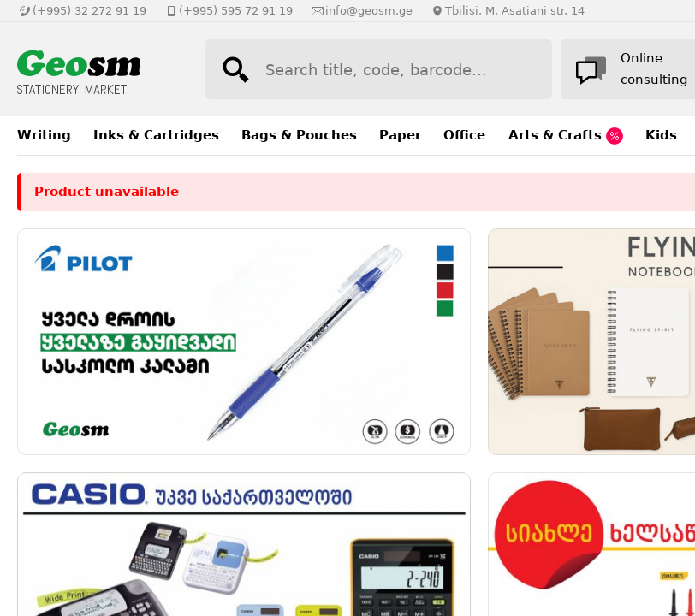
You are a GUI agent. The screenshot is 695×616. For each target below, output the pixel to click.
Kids (661, 135)
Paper (400, 135)
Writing (44, 135)
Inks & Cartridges (156, 135)
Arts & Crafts (566, 136)
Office (464, 135)
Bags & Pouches (299, 135)
